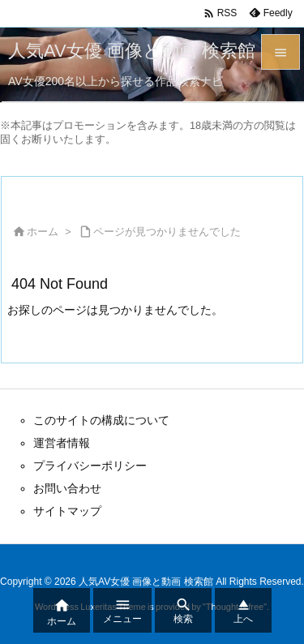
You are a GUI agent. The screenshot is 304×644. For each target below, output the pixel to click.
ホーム (43, 232)
